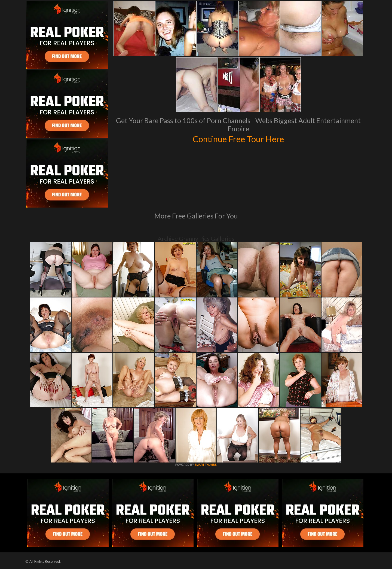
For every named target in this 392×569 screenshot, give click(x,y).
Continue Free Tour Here (238, 138)
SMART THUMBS (206, 465)
